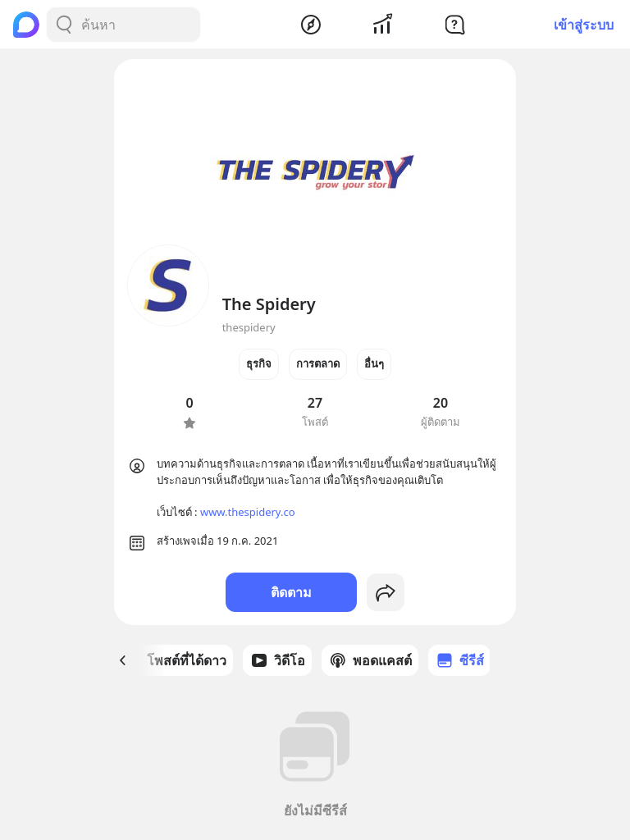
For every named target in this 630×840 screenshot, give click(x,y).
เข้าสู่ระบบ (584, 25)
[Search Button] (64, 25)
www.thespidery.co (248, 512)
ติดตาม (291, 592)
